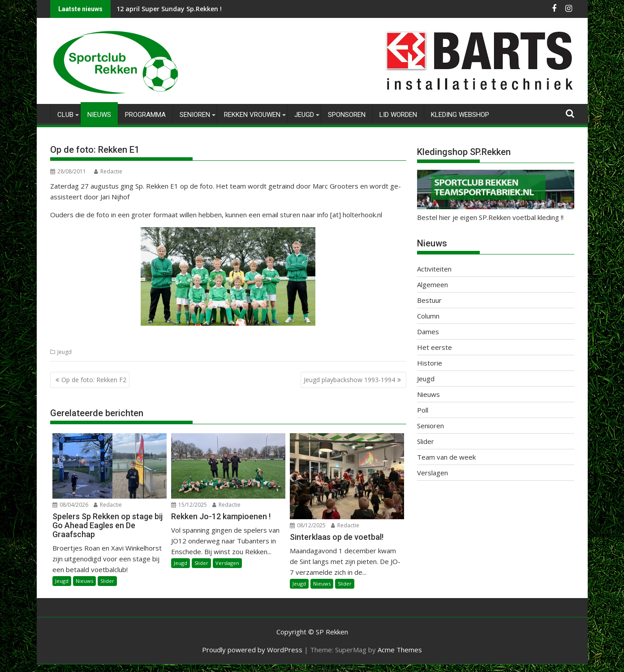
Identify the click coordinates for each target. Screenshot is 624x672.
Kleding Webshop (460, 115)
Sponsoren (347, 115)
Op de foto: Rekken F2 (94, 380)
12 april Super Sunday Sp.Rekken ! (169, 9)
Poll (423, 410)
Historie (430, 363)
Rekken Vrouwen (252, 115)
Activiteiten (434, 269)
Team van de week (446, 457)
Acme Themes (400, 650)
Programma (145, 115)
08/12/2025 (308, 525)
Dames (428, 332)
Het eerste (435, 347)
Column (428, 316)
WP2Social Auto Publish (276, 668)
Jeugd (304, 115)
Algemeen (432, 284)
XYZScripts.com (357, 668)
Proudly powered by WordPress (252, 650)
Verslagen (227, 563)
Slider (107, 581)
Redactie (108, 171)
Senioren (195, 115)
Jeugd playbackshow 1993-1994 (349, 380)
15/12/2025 (189, 505)
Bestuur (429, 300)
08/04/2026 (70, 505)
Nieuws (99, 115)
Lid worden (398, 115)
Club (65, 115)
